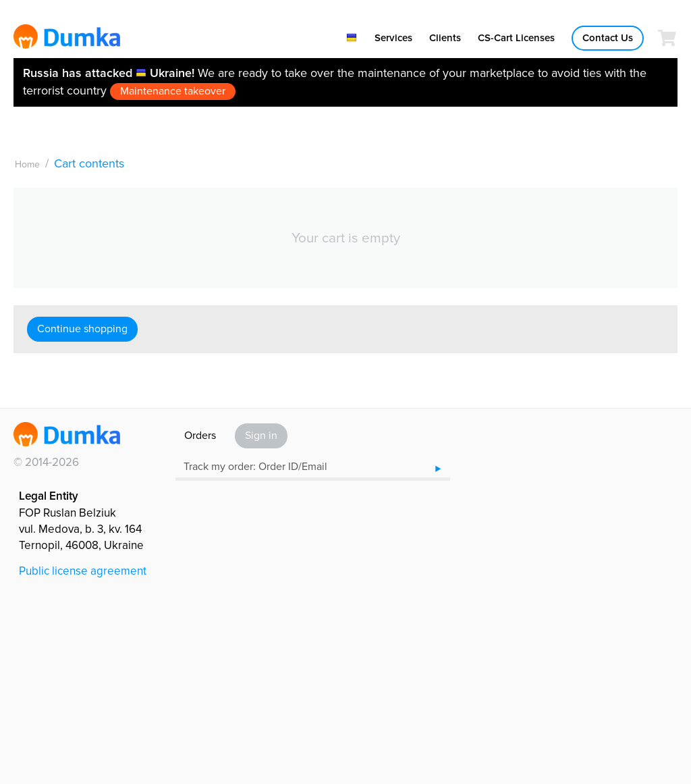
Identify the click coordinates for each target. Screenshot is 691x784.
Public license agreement (83, 571)
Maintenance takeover (173, 91)
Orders (200, 436)
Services (393, 38)
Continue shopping (82, 329)
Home (27, 164)
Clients (445, 38)
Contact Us (608, 38)
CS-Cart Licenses (516, 38)
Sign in (261, 436)
